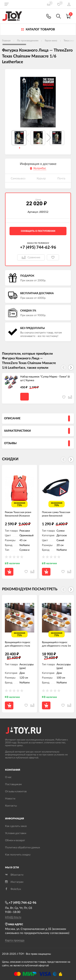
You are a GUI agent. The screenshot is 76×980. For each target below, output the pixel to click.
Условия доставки (16, 833)
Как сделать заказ (16, 826)
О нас (8, 777)
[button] (49, 138)
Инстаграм (14, 882)
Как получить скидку (18, 855)
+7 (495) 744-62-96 (38, 247)
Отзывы (10, 443)
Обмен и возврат (15, 840)
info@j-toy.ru (13, 917)
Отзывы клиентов (16, 792)
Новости (10, 799)
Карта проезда (15, 940)
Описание (12, 418)
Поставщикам (13, 784)
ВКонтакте (14, 875)
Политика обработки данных (22, 848)
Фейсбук (13, 889)
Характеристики (17, 431)
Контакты (11, 806)
